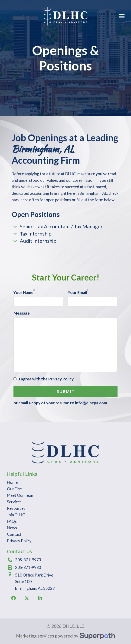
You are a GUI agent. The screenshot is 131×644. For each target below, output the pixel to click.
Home (12, 482)
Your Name (24, 292)
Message (22, 313)
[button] (122, 16)
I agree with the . (47, 379)
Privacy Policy (61, 379)
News (12, 528)
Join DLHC (16, 515)
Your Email (78, 292)
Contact (14, 534)
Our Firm (15, 489)
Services (14, 502)
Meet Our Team (21, 495)
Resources (16, 508)
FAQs (12, 521)
